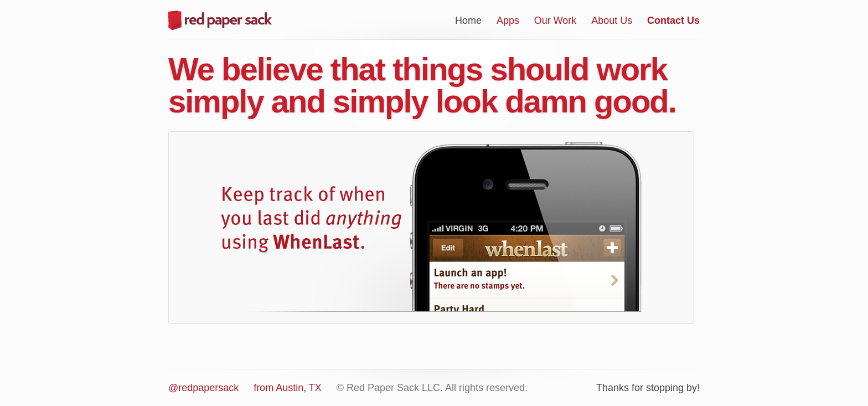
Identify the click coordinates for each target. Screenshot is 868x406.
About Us (612, 20)
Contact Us (673, 20)
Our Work (556, 20)
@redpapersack (203, 388)
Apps (508, 20)
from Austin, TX (288, 388)
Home (468, 20)
